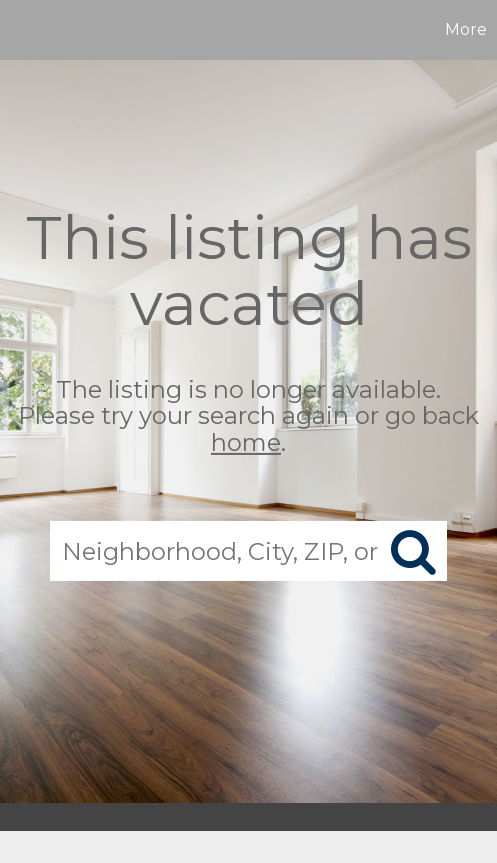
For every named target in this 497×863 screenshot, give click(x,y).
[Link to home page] (18, 30)
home (246, 442)
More (466, 29)
